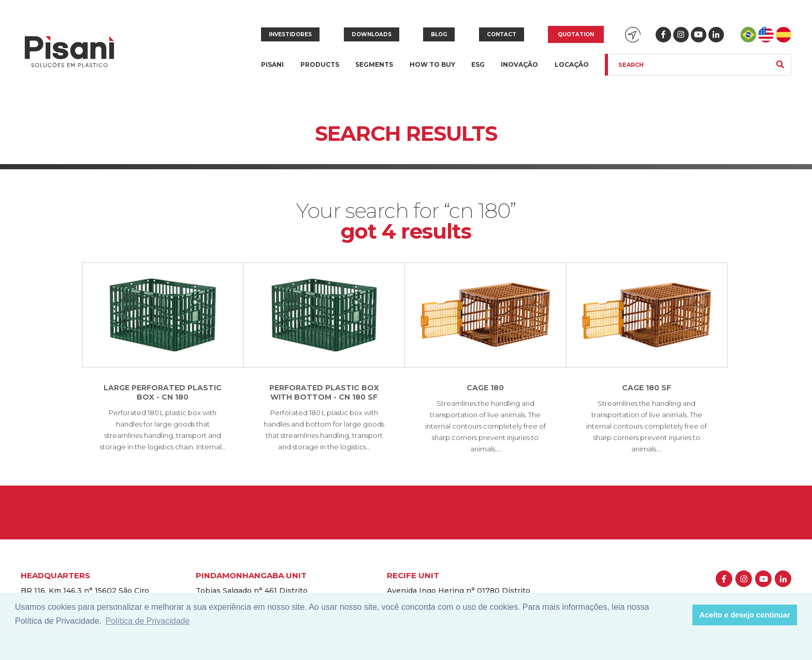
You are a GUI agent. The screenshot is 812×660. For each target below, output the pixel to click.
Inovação (519, 64)
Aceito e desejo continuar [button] (745, 615)
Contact (502, 34)
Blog (439, 34)
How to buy (432, 64)
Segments (374, 71)
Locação (572, 64)
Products (320, 71)
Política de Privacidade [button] (148, 621)
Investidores (290, 34)
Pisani (272, 71)
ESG (478, 64)
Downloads (372, 34)
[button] (682, 615)
